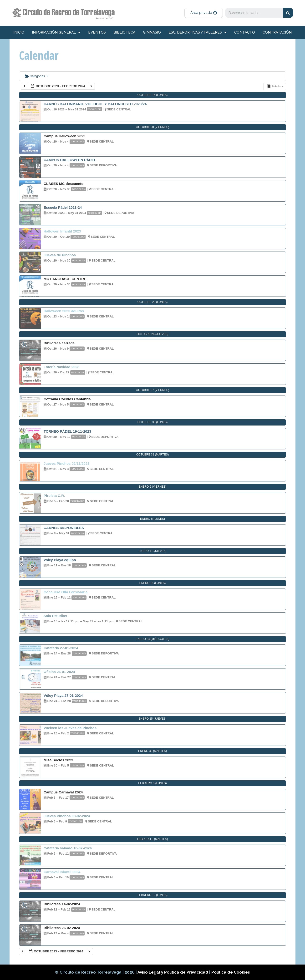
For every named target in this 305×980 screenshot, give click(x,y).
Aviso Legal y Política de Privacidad (173, 972)
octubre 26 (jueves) (152, 334)
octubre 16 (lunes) (153, 95)
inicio (19, 32)
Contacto (245, 32)
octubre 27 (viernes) (152, 390)
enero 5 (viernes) (153, 487)
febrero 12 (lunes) (152, 895)
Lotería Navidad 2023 (61, 367)
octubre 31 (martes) (152, 455)
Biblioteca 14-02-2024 (62, 904)
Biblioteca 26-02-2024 (62, 928)
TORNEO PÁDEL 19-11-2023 (67, 431)
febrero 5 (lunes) (152, 783)
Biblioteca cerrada (59, 343)
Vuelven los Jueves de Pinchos (70, 728)
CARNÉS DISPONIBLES (64, 528)
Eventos (97, 32)
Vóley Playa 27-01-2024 (63, 695)
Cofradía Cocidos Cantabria (67, 399)
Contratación (277, 32)
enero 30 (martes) (152, 751)
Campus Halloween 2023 (64, 136)
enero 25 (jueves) (152, 719)
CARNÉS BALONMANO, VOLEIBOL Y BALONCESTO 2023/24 (95, 104)
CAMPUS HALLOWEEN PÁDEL (70, 160)
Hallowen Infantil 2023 (62, 231)
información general (56, 32)
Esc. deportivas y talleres (197, 32)
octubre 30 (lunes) (153, 422)
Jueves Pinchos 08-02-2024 (67, 816)
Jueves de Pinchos (60, 255)
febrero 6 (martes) (152, 839)
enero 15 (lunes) (153, 583)
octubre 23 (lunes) (153, 302)
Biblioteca (124, 32)
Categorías (36, 76)
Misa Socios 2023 (58, 760)
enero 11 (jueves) (152, 551)
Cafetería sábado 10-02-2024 (68, 848)
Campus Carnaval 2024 (63, 792)
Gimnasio (152, 32)
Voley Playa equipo (60, 560)
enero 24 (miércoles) (152, 639)
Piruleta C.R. (54, 496)
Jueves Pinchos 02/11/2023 (67, 463)
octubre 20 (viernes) (152, 127)
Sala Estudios (55, 616)
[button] (204, 13)
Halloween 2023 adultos (64, 311)
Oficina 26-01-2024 (59, 672)
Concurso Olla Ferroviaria (66, 592)
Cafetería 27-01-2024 (61, 648)
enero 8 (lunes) (152, 519)
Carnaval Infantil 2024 (62, 872)
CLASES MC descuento (64, 184)
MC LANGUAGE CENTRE (65, 279)
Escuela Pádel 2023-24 (63, 207)
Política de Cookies (231, 972)
